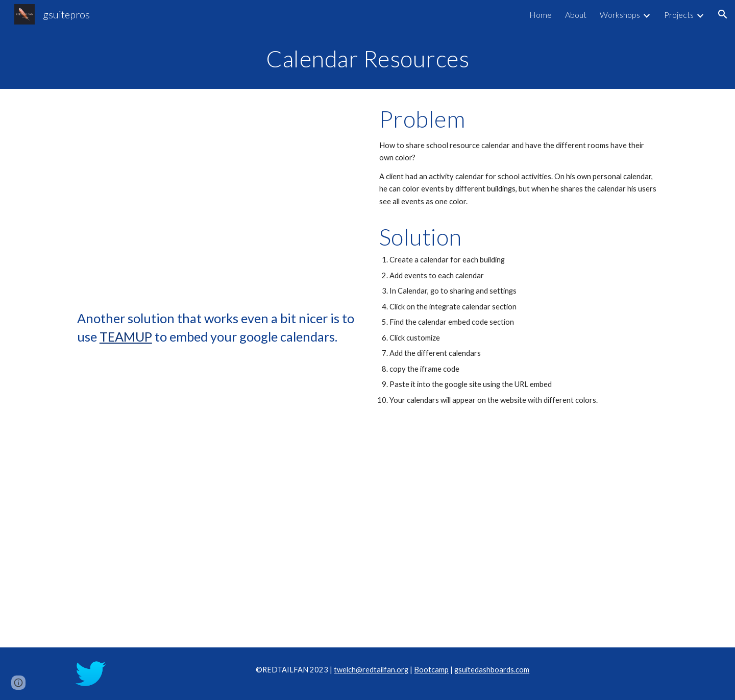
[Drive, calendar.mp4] (216, 202)
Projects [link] (679, 15)
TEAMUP (126, 336)
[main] (367, 59)
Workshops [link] (620, 15)
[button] (723, 14)
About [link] (576, 15)
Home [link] (541, 15)
